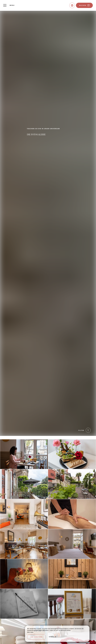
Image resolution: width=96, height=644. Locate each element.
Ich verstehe (36, 637)
